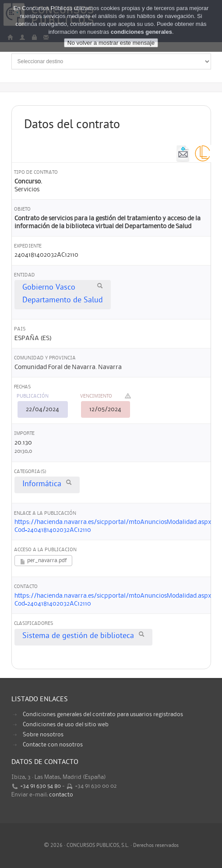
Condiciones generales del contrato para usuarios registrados (103, 714)
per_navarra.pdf (43, 561)
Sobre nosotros (43, 735)
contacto (61, 795)
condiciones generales (141, 32)
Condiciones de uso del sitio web (66, 725)
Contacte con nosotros (53, 745)
